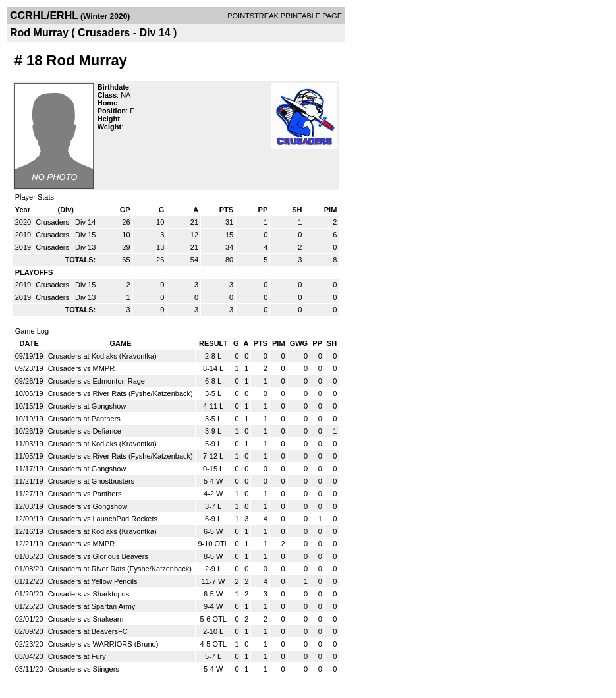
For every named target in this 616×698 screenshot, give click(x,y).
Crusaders (53, 222)
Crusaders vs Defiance (85, 431)
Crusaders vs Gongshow (88, 506)
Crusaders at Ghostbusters (91, 481)
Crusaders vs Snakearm (87, 619)
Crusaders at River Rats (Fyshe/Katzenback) (120, 569)
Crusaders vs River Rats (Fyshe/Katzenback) (121, 393)
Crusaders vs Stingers (84, 669)
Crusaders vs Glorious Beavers (98, 556)
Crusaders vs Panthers (85, 494)
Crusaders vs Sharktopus (89, 594)
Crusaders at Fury (77, 656)
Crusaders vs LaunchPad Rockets (103, 519)
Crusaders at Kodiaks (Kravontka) (102, 356)
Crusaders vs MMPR (81, 368)
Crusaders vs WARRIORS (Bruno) (103, 644)
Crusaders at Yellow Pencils (93, 581)
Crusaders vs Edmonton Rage (97, 381)
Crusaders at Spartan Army (92, 606)
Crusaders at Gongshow (87, 406)
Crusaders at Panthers (84, 419)
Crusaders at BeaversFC (88, 631)
